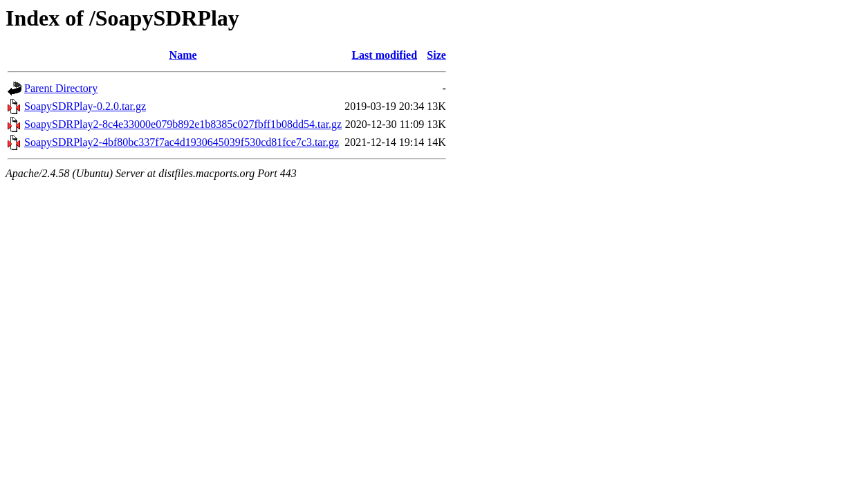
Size (436, 55)
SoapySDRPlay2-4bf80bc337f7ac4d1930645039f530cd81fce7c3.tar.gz (182, 142)
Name (183, 55)
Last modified (384, 55)
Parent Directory (61, 88)
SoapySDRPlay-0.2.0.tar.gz (85, 106)
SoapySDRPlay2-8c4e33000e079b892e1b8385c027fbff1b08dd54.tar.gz (183, 124)
